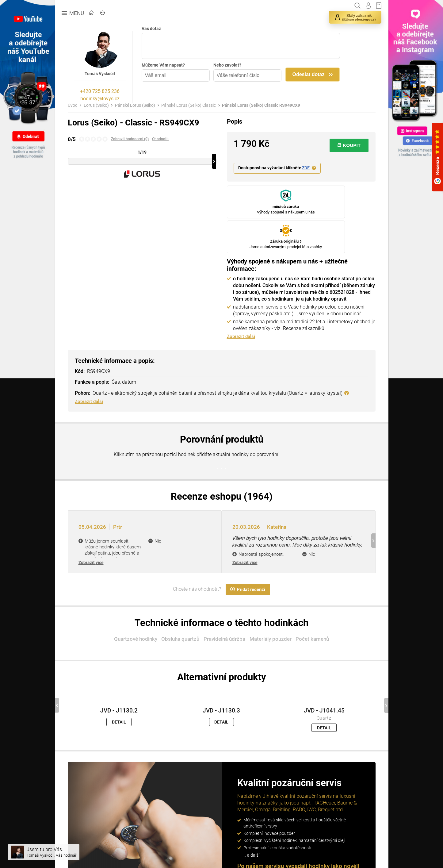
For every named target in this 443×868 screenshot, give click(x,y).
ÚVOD (103, 13)
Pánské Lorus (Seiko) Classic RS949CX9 (261, 105)
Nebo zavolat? (227, 65)
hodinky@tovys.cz (100, 99)
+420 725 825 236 (100, 91)
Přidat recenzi (248, 559)
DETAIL (119, 692)
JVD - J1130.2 (119, 681)
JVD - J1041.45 (324, 681)
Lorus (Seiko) (96, 105)
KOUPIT (349, 145)
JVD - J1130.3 (221, 681)
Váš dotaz (151, 29)
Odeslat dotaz (309, 74)
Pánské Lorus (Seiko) (135, 105)
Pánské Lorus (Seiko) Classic (189, 105)
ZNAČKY (133, 13)
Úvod (73, 105)
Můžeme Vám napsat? (163, 65)
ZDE (306, 168)
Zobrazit (91, 532)
